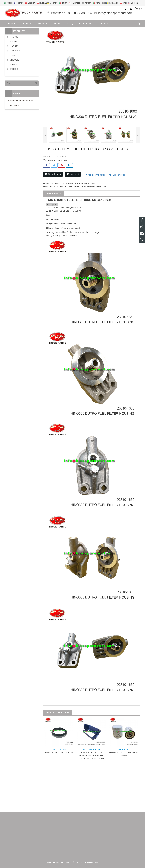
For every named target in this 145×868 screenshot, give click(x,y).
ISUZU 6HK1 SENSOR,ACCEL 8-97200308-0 (76, 183)
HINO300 (14, 46)
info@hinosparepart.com (115, 13)
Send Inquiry (53, 174)
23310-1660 (104, 200)
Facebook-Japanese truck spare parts (21, 103)
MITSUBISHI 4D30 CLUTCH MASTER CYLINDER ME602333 (78, 187)
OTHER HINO (16, 51)
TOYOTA (14, 74)
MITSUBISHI (15, 60)
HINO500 (14, 41)
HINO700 (14, 37)
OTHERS (14, 69)
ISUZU (13, 55)
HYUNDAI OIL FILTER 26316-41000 (124, 753)
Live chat (73, 174)
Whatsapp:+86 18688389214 (71, 13)
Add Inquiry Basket (95, 175)
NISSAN (13, 64)
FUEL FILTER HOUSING (59, 160)
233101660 (76, 208)
